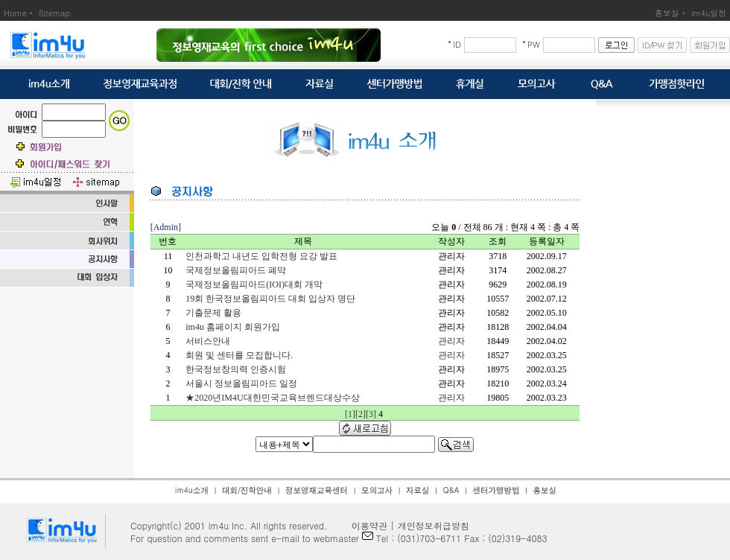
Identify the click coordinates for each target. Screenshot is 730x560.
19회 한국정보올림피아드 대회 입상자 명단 (270, 299)
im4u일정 (709, 13)
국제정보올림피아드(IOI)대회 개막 (254, 284)
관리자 (451, 341)
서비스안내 (208, 341)
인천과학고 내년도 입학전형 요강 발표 (261, 256)
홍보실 (667, 13)
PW (534, 44)
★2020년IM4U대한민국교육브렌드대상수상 (272, 398)
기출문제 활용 (213, 313)
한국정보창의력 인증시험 (236, 369)
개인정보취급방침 (434, 525)
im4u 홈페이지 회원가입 (233, 327)
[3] (371, 414)
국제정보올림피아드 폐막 (236, 270)
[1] (350, 414)
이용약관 (365, 525)
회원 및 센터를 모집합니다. (239, 355)
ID (457, 44)
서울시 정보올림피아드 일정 (241, 384)
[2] (361, 414)
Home (15, 13)
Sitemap (54, 13)
